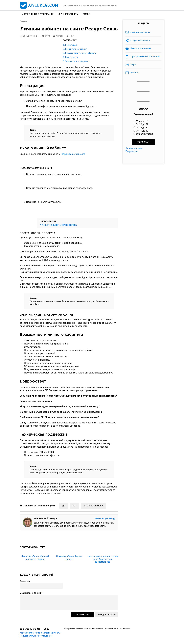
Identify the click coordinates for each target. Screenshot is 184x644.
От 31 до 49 (142, 131)
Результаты (132, 151)
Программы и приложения (145, 56)
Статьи (86, 14)
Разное (134, 73)
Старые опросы (134, 148)
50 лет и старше (145, 134)
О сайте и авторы (41, 633)
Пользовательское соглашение (36, 636)
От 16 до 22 (142, 124)
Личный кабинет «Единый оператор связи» (35, 558)
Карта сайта (26, 633)
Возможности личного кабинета (80, 53)
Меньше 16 (142, 121)
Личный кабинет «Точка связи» (59, 225)
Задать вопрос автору (105, 518)
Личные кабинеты (68, 14)
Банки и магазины (141, 48)
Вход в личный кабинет (76, 49)
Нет (74, 506)
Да (64, 506)
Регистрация (71, 45)
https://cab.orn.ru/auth (73, 154)
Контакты (55, 633)
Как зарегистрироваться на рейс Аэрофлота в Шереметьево (103, 559)
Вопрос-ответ (72, 57)
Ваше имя (25, 581)
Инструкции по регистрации (38, 14)
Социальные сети (140, 40)
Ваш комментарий (31, 593)
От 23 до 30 (142, 128)
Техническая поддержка (77, 61)
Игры (133, 64)
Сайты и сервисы (140, 32)
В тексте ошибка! (94, 506)
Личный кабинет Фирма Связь (69, 558)
